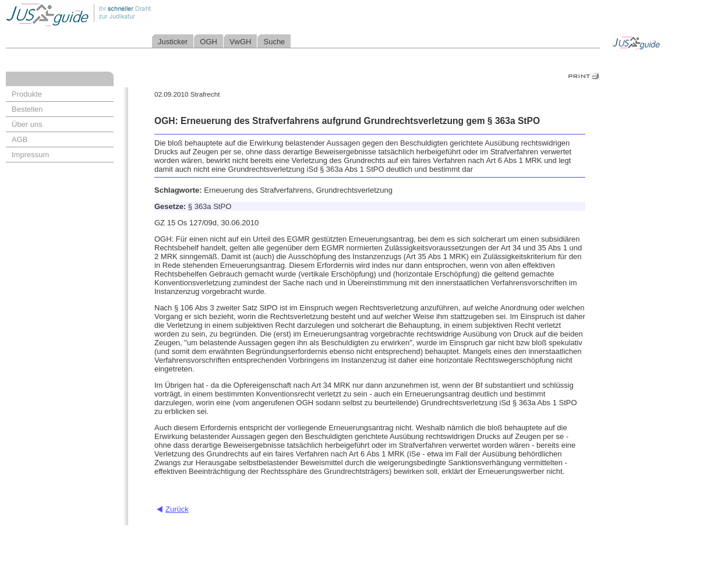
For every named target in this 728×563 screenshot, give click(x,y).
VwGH (241, 42)
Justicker (173, 42)
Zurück (177, 509)
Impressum (30, 155)
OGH (208, 42)
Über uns (27, 124)
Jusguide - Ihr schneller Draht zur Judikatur (117, 14)
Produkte (27, 94)
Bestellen (27, 109)
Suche (274, 42)
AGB (20, 139)
